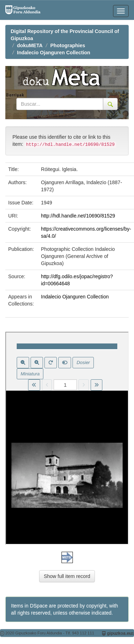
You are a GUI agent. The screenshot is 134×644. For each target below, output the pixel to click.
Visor (67, 438)
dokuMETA (30, 45)
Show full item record (67, 576)
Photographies (68, 45)
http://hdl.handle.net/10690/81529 (78, 216)
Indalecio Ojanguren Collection (54, 53)
